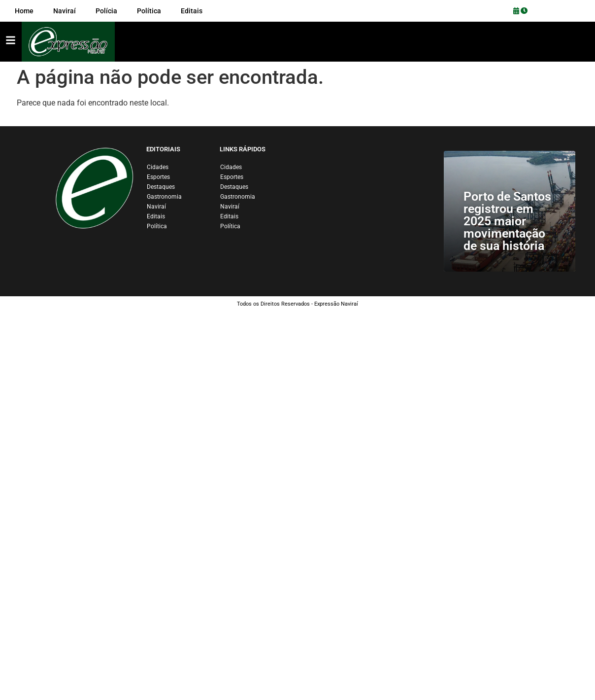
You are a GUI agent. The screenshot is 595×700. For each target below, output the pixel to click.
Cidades (158, 167)
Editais (156, 216)
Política (157, 226)
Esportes (158, 177)
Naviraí (156, 207)
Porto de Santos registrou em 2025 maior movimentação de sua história (507, 221)
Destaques (161, 187)
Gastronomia (164, 197)
